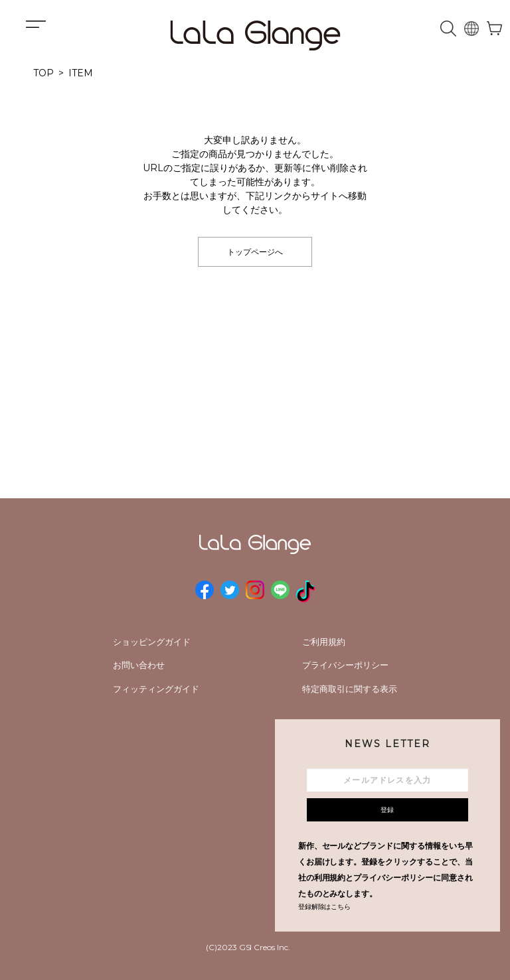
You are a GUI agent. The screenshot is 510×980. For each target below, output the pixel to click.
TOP (43, 73)
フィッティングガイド (156, 689)
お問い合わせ (139, 665)
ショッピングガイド (152, 642)
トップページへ (255, 251)
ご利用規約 (324, 642)
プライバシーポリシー (345, 665)
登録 (387, 810)
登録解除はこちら (325, 907)
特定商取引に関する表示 (350, 689)
